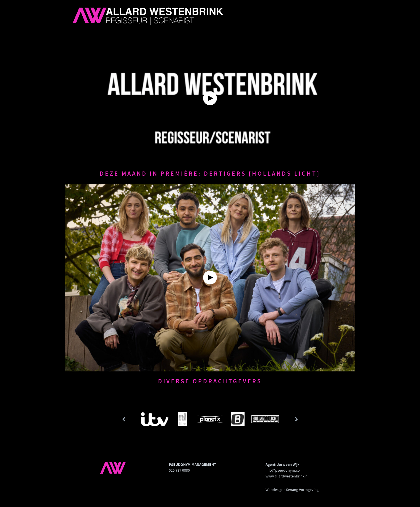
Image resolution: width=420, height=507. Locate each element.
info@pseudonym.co (283, 470)
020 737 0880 (179, 470)
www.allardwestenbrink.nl (287, 476)
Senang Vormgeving (302, 490)
